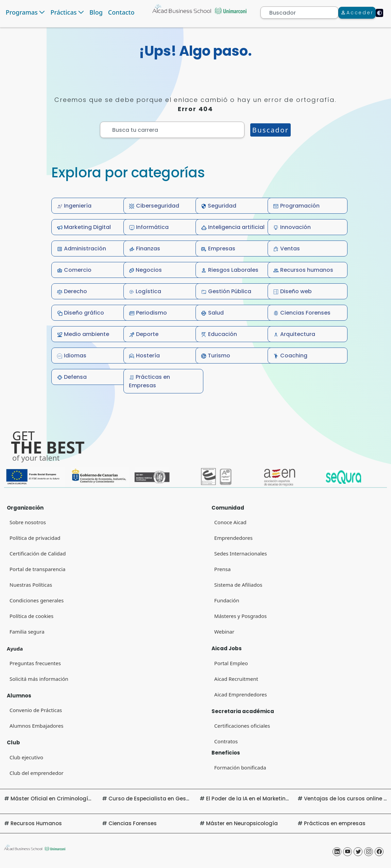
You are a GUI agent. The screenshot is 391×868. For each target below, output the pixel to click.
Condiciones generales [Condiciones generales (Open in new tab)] (37, 600)
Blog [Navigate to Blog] (96, 12)
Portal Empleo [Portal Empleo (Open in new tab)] (231, 663)
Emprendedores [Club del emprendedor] (233, 538)
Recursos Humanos (36, 823)
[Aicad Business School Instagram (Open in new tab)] (369, 852)
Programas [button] (22, 12)
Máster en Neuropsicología (242, 823)
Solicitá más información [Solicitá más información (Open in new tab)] (39, 679)
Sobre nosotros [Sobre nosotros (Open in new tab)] (28, 522)
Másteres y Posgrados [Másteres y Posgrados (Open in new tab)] (240, 616)
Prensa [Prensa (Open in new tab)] (222, 569)
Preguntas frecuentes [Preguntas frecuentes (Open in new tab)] (35, 663)
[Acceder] (357, 13)
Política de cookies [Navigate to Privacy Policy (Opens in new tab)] (31, 616)
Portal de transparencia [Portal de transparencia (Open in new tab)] (37, 569)
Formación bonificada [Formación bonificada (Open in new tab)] (240, 767)
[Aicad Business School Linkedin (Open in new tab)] (337, 852)
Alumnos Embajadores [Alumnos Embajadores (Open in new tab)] (36, 726)
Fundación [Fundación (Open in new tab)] (227, 600)
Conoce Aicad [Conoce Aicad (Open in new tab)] (230, 522)
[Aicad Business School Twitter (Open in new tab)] (358, 852)
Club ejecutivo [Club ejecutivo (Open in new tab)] (26, 757)
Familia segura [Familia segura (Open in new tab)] (27, 632)
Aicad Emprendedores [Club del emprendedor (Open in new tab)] (241, 694)
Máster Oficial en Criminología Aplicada (64, 799)
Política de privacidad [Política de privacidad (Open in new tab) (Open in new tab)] (35, 538)
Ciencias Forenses (133, 823)
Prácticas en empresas (335, 823)
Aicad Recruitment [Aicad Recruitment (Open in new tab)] (236, 679)
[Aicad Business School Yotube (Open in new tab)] (347, 852)
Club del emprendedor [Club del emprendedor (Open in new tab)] (37, 773)
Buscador (271, 130)
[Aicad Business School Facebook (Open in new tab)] (379, 852)
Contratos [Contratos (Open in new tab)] (226, 741)
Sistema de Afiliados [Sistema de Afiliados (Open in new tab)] (238, 585)
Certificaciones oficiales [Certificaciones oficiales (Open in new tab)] (242, 726)
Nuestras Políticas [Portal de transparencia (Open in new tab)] (31, 585)
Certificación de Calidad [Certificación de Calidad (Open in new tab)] (38, 553)
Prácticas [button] (63, 12)
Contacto (121, 12)
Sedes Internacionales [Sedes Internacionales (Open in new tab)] (241, 553)
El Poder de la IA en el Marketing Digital (257, 799)
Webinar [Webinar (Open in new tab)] (224, 632)
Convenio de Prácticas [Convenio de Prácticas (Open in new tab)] (36, 710)
